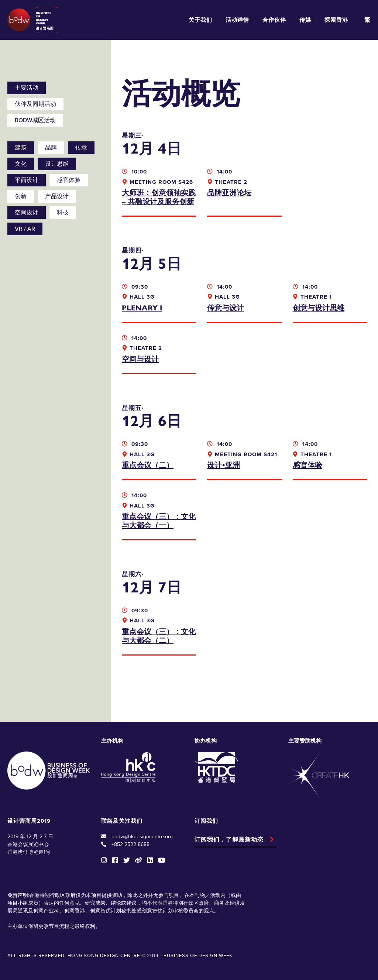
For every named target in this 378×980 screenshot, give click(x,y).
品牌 (51, 148)
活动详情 (237, 20)
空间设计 (27, 213)
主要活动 (27, 88)
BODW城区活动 (35, 120)
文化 (21, 164)
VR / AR (25, 229)
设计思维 (57, 164)
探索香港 (336, 20)
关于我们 (200, 20)
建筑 (21, 148)
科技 (63, 213)
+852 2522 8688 (130, 844)
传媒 (305, 20)
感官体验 (69, 180)
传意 (81, 148)
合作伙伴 (274, 20)
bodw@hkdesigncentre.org (142, 837)
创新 (21, 196)
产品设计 (57, 196)
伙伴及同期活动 (35, 104)
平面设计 (27, 180)
